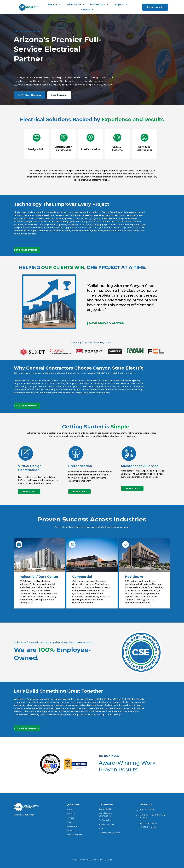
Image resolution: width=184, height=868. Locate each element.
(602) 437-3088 (147, 809)
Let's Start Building (30, 95)
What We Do (74, 5)
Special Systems (106, 824)
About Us (52, 5)
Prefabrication (105, 820)
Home (69, 809)
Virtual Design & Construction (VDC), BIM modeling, (65, 215)
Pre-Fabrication (90, 149)
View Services (59, 95)
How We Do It (98, 5)
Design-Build (37, 149)
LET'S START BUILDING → (27, 250)
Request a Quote (155, 7)
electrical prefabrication (107, 215)
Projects (119, 5)
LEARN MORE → (29, 492)
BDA (101, 829)
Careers (85, 10)
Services (70, 818)
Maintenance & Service (109, 833)
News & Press (73, 826)
